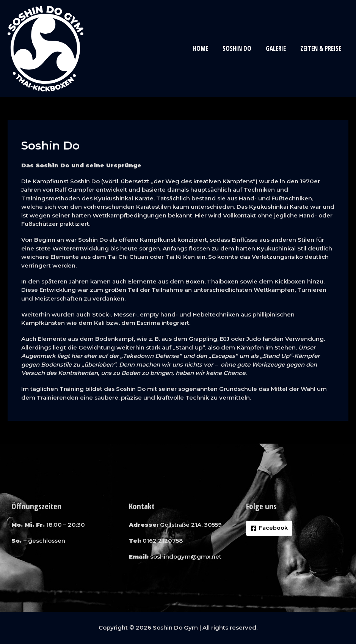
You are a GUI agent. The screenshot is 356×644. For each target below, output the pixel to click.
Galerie (278, 48)
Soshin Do (241, 48)
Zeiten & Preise (321, 48)
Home (206, 48)
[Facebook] (269, 528)
